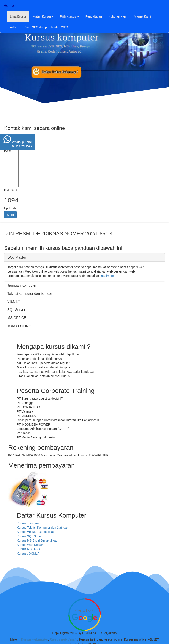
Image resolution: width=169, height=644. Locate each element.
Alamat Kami (142, 16)
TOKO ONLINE (19, 326)
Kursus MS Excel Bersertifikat (37, 540)
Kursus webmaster (35, 639)
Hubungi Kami (118, 16)
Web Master (17, 257)
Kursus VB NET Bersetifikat (35, 532)
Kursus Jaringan (28, 523)
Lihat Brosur (20, 16)
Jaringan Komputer (22, 285)
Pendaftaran (94, 16)
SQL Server (16, 310)
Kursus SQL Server (30, 536)
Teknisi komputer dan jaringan (30, 294)
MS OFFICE (17, 318)
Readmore (107, 276)
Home (9, 6)
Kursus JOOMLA (28, 553)
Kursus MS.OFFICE (30, 549)
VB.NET (14, 302)
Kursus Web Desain (30, 545)
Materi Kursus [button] (43, 16)
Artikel (14, 27)
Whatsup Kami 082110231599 (17, 142)
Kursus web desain (63, 639)
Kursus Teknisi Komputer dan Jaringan (43, 528)
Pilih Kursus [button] (69, 16)
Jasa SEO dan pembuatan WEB (46, 27)
